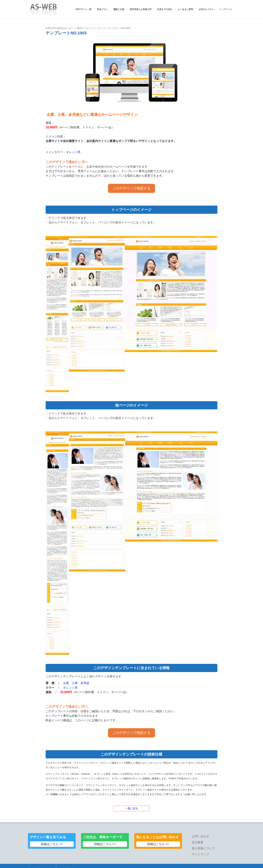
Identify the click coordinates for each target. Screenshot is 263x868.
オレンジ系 (73, 152)
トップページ (226, 9)
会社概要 (198, 842)
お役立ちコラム (206, 9)
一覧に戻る (132, 808)
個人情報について (203, 848)
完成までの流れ (165, 9)
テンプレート (99, 28)
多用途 (85, 683)
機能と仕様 (119, 9)
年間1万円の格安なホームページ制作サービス (68, 28)
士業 (75, 683)
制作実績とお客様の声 (141, 9)
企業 (66, 683)
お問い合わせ (200, 836)
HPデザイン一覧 (84, 9)
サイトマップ (200, 854)
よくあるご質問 (185, 9)
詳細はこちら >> (52, 844)
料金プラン (103, 9)
